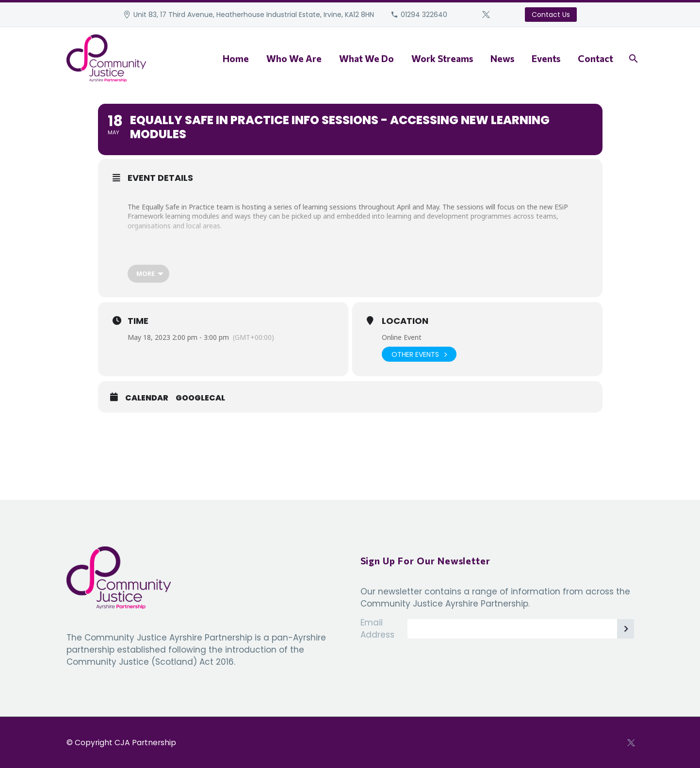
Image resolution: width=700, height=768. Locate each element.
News (502, 58)
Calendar (147, 398)
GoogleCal (200, 398)
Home (236, 58)
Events (546, 58)
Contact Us (551, 15)
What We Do (366, 58)
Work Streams (442, 58)
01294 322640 (424, 15)
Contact (595, 58)
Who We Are (294, 58)
